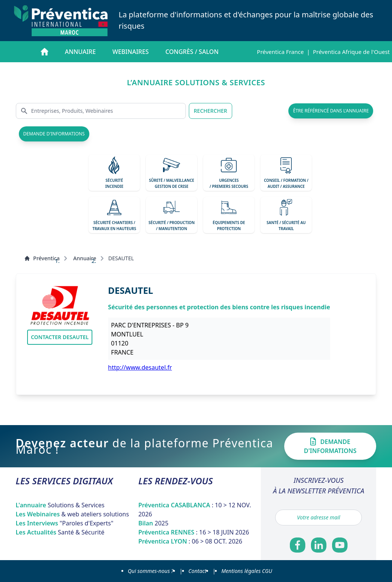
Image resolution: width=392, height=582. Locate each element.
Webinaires (130, 52)
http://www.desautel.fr (140, 367)
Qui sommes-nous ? (151, 571)
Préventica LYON (190, 541)
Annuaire (80, 52)
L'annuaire (60, 505)
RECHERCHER (211, 111)
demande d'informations (54, 134)
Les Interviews (65, 523)
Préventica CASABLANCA (195, 510)
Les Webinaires (73, 514)
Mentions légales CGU (247, 571)
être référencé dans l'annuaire (331, 111)
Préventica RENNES (194, 532)
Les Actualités (60, 532)
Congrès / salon (192, 52)
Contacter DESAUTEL (60, 337)
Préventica (42, 258)
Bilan (153, 523)
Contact (198, 571)
